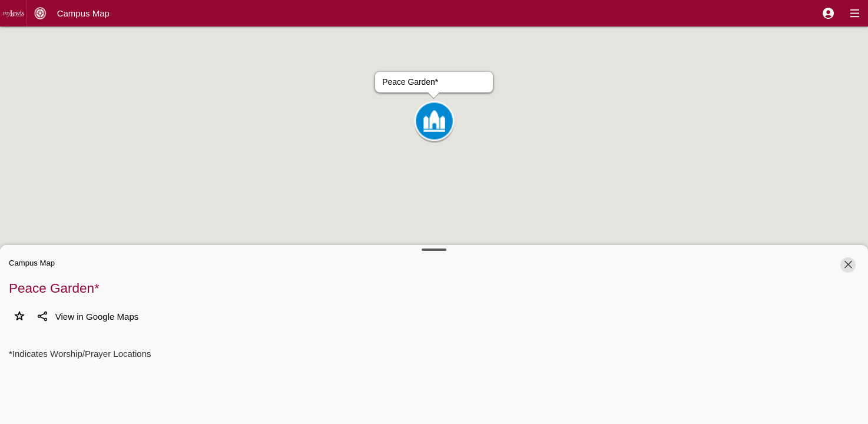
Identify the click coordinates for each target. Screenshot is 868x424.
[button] (828, 13)
